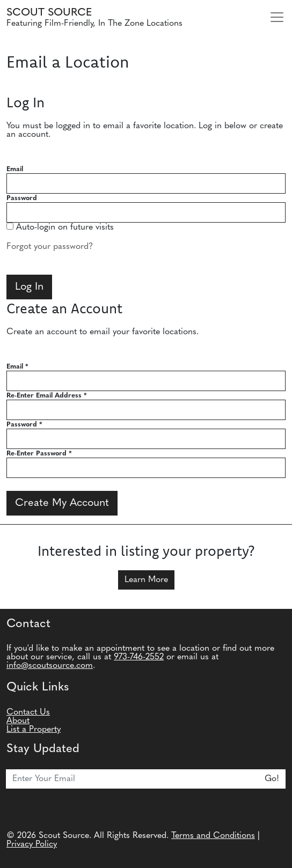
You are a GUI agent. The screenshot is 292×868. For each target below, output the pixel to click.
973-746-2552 (139, 657)
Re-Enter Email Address (47, 396)
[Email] (132, 779)
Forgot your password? (50, 247)
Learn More (146, 580)
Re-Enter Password (39, 454)
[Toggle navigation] (277, 17)
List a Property (34, 730)
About (18, 721)
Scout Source (49, 13)
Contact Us (28, 712)
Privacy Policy (32, 844)
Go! (272, 779)
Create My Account (62, 503)
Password (22, 198)
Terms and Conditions (213, 836)
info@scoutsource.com (50, 666)
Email (15, 169)
